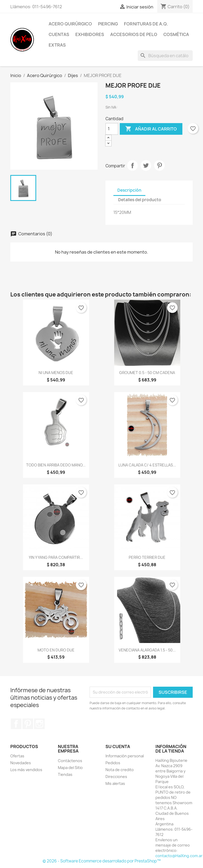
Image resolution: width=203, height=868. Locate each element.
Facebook (16, 724)
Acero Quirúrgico (70, 24)
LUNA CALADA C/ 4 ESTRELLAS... (147, 465)
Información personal (125, 756)
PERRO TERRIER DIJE (147, 557)
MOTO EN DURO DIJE (56, 650)
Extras (57, 45)
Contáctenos (70, 761)
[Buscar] (165, 56)
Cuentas (59, 34)
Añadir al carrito (151, 129)
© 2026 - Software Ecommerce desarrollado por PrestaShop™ (102, 861)
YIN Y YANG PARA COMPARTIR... (56, 557)
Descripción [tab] (129, 190)
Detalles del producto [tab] (140, 200)
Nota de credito (120, 770)
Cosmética (176, 34)
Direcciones (116, 777)
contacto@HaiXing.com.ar (179, 856)
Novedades (21, 763)
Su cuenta (118, 746)
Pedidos (113, 763)
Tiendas (65, 774)
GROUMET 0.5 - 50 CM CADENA (147, 373)
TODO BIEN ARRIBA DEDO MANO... (56, 465)
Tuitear (146, 165)
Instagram (39, 724)
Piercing (108, 24)
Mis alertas (115, 783)
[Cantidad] (112, 129)
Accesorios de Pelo (134, 34)
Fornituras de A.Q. (146, 24)
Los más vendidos (26, 770)
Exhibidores (90, 34)
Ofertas (17, 756)
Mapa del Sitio (70, 768)
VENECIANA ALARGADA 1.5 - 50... (147, 650)
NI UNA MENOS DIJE (56, 373)
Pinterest (159, 165)
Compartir (132, 165)
